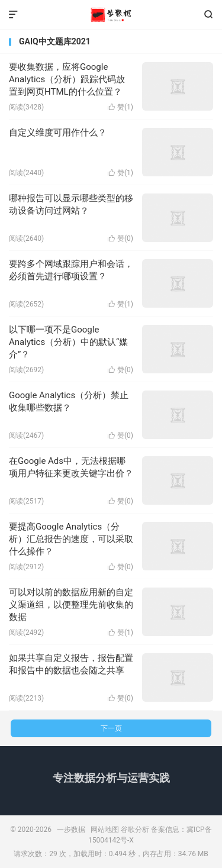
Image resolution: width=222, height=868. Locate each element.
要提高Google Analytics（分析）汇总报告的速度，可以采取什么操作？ (71, 539)
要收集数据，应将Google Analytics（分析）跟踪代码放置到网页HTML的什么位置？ (67, 79)
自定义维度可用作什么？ (58, 133)
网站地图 (105, 830)
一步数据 (111, 15)
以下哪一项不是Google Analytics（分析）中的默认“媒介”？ (68, 342)
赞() (120, 107)
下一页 (111, 728)
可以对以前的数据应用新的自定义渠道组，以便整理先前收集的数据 (71, 605)
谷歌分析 (135, 830)
